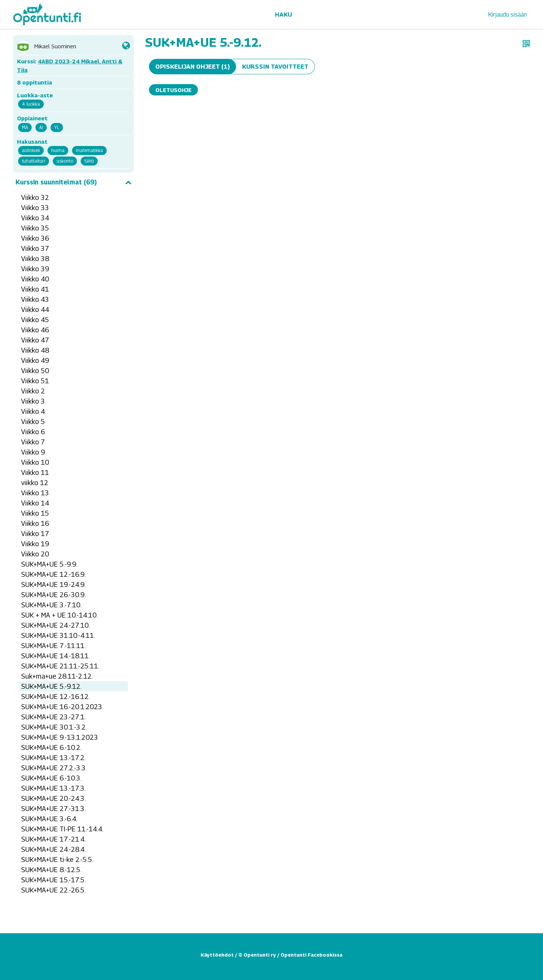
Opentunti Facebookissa (311, 955)
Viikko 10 (35, 462)
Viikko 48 (35, 350)
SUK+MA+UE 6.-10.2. (51, 747)
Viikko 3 (33, 401)
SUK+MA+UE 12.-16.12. (55, 697)
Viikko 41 (35, 289)
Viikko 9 (33, 452)
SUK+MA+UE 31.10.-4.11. (58, 635)
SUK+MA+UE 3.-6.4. (49, 819)
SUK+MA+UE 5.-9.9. (49, 564)
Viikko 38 (35, 259)
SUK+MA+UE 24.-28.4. (53, 849)
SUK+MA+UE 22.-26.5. (53, 890)
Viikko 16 (35, 523)
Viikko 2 (33, 391)
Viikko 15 (35, 513)
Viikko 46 (35, 330)
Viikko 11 (35, 472)
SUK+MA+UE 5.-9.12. (51, 686)
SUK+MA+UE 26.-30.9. (53, 595)
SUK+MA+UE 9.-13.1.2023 (60, 737)
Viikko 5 (33, 422)
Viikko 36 (35, 238)
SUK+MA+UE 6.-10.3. (51, 778)
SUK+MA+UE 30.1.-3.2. (54, 727)
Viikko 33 (35, 208)
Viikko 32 (35, 197)
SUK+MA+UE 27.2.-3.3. (54, 768)
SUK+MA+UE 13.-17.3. (53, 788)
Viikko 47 (35, 340)
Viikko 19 (35, 544)
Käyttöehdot (217, 955)
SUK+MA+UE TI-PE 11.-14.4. (62, 829)
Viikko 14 (35, 503)
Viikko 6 (33, 432)
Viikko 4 (33, 411)
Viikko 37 (35, 248)
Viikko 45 (35, 320)
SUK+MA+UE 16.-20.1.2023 (62, 707)
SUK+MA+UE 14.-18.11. (55, 656)
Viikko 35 (35, 228)
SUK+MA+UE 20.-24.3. (53, 798)
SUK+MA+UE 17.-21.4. (53, 839)
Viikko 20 (35, 554)
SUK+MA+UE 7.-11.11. (53, 646)
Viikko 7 (33, 442)
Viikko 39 (35, 269)
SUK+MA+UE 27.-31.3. (53, 809)
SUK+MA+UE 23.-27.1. (53, 717)
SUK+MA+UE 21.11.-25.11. (60, 666)
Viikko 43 (35, 299)
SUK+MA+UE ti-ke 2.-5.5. (57, 859)
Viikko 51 (35, 381)
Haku (283, 15)
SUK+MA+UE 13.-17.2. (53, 758)
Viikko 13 (35, 493)
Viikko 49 (35, 360)
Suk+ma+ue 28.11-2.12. (57, 676)
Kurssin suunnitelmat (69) (74, 182)
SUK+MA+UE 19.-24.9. (53, 584)
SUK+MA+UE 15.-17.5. (53, 880)
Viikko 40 (35, 279)
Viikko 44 (35, 310)
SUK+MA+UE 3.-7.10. (51, 605)
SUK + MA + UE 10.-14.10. (59, 615)
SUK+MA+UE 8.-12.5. (51, 870)
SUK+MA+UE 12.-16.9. (53, 574)
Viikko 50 (35, 371)
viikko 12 (35, 483)
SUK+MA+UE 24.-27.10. (55, 625)
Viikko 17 (35, 534)
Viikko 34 (35, 218)
